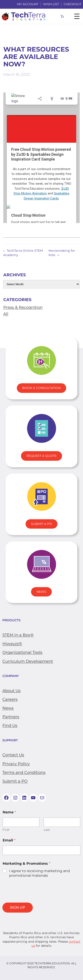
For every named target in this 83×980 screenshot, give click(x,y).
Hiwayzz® (12, 644)
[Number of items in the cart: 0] (62, 16)
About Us (11, 691)
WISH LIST (51, 4)
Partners (11, 717)
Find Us (10, 725)
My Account (28, 4)
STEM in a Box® (18, 635)
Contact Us (13, 755)
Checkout (72, 4)
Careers (10, 699)
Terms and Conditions (24, 772)
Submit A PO (41, 524)
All (6, 314)
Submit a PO (15, 781)
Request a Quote (41, 456)
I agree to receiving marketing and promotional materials (40, 873)
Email (9, 840)
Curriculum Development (28, 661)
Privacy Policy (16, 764)
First (6, 830)
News (41, 592)
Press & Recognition (23, 307)
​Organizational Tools (22, 652)
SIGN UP (18, 907)
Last (47, 830)
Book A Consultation (41, 388)
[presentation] (36, 900)
